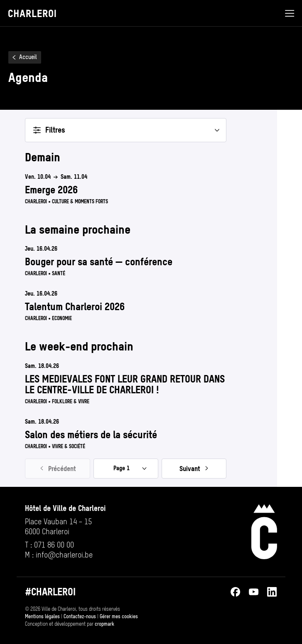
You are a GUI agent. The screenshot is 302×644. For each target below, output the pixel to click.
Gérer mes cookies (119, 617)
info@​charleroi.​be (64, 555)
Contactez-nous (80, 617)
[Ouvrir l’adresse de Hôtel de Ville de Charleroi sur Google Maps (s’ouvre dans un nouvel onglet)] (65, 527)
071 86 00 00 (54, 545)
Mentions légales (42, 617)
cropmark (104, 624)
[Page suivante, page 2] (194, 469)
